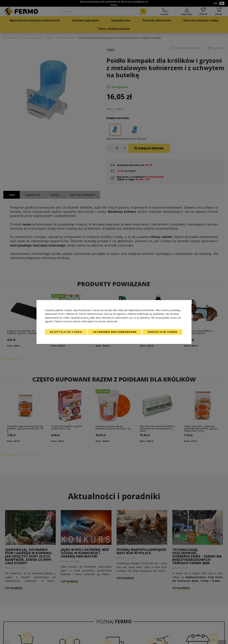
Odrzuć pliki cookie (162, 332)
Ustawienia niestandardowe (115, 332)
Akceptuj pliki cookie (66, 332)
